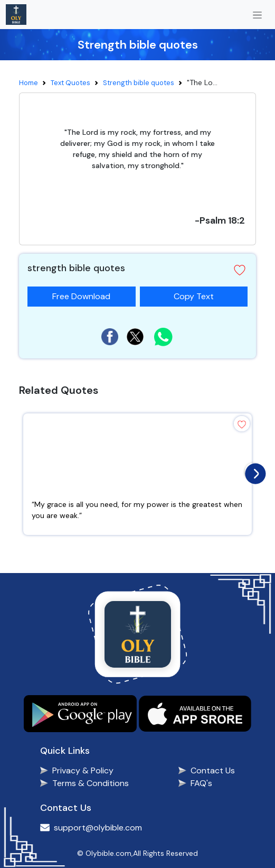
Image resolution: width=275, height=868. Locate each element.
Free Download (81, 296)
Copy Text (198, 294)
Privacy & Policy (83, 770)
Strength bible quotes (139, 83)
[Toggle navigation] (257, 15)
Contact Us (213, 770)
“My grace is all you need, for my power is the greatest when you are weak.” (137, 510)
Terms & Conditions (91, 783)
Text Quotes (70, 83)
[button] (240, 270)
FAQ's (201, 783)
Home (29, 83)
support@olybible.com (98, 828)
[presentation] (253, 471)
